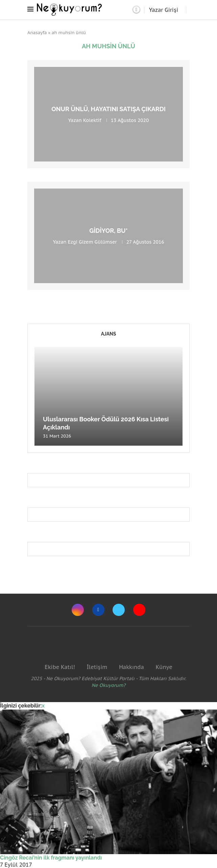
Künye (164, 667)
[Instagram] (78, 610)
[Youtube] (139, 610)
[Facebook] (98, 610)
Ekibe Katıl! (60, 667)
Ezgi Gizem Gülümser (92, 242)
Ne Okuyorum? (109, 685)
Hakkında (131, 667)
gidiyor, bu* (108, 231)
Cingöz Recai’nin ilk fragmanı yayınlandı (51, 858)
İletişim (97, 667)
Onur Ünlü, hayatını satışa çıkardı (108, 109)
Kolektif (92, 120)
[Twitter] (119, 610)
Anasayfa (37, 33)
